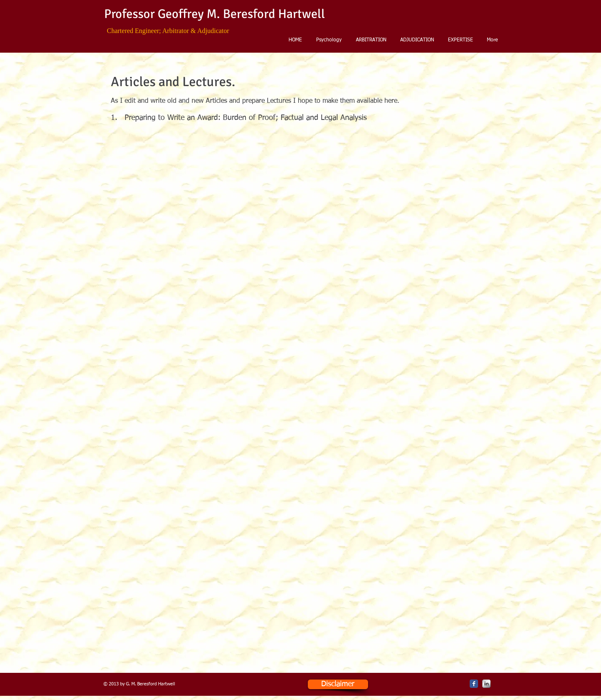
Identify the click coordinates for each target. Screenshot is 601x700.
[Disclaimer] (338, 684)
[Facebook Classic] (474, 684)
